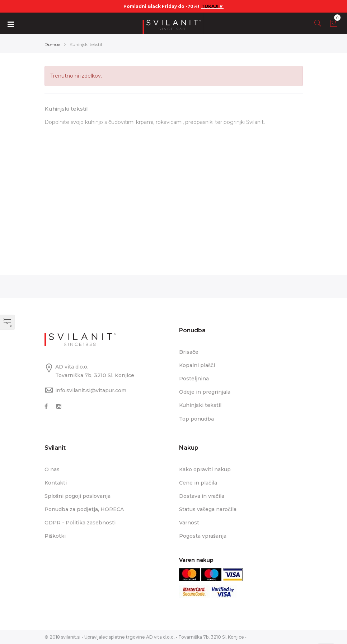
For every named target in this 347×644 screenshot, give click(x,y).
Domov (52, 44)
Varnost (189, 522)
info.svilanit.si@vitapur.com (91, 390)
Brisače (189, 352)
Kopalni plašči (197, 365)
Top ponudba (196, 418)
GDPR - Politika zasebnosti (80, 522)
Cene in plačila (198, 482)
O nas (52, 469)
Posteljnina (194, 379)
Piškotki (55, 536)
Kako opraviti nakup (205, 469)
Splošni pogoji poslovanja (78, 496)
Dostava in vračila (202, 496)
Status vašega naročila (208, 509)
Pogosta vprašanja (203, 536)
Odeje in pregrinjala (205, 392)
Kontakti (56, 482)
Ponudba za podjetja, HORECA (84, 509)
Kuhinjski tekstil (200, 405)
